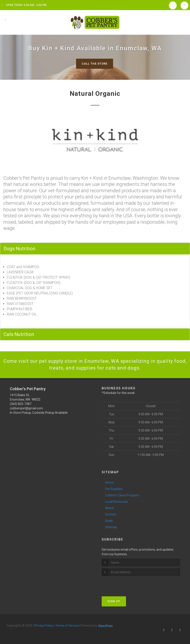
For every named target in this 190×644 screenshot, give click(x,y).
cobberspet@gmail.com (26, 408)
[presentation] (125, 584)
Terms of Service (67, 626)
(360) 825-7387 (21, 404)
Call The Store (95, 64)
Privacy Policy (44, 626)
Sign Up (114, 601)
